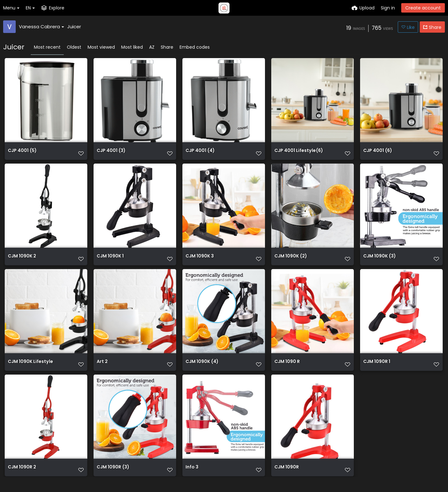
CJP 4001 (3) (111, 153)
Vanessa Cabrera (41, 27)
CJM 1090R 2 (22, 476)
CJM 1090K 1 (110, 261)
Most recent (47, 47)
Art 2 (102, 369)
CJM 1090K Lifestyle (30, 369)
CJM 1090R (287, 476)
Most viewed (101, 47)
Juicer (74, 27)
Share (167, 47)
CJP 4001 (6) (378, 153)
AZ (152, 47)
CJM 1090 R (287, 369)
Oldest (74, 47)
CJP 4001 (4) (200, 153)
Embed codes (195, 47)
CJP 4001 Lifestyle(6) (299, 153)
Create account (423, 8)
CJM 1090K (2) (291, 261)
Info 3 (192, 476)
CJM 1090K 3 (200, 261)
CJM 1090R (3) (113, 476)
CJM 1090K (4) (202, 369)
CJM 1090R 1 (377, 369)
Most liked (132, 47)
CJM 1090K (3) (379, 261)
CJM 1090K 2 (22, 261)
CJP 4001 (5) (22, 153)
